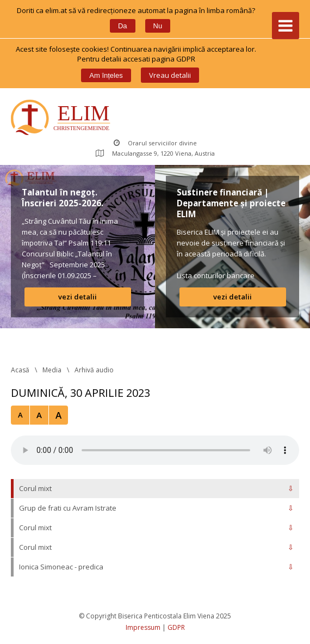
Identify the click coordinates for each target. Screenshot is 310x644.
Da (123, 26)
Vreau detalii (170, 75)
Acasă (20, 370)
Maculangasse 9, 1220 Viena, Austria (155, 153)
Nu (158, 26)
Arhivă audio (94, 370)
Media (52, 370)
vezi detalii (77, 297)
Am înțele (106, 75)
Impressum (143, 627)
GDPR (176, 627)
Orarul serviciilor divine (155, 143)
